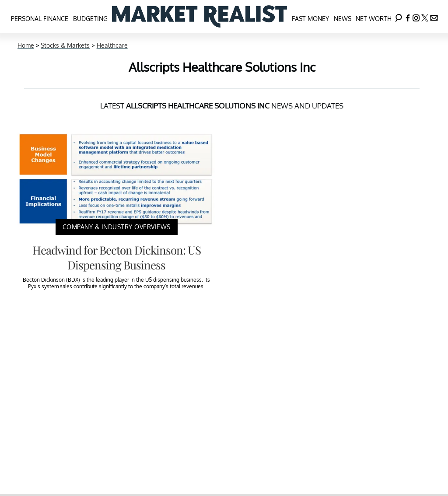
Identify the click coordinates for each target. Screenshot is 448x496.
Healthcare (112, 45)
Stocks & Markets (65, 45)
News (343, 19)
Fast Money (310, 19)
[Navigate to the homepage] (199, 16)
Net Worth (374, 19)
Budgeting (90, 19)
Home (26, 45)
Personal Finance (40, 19)
